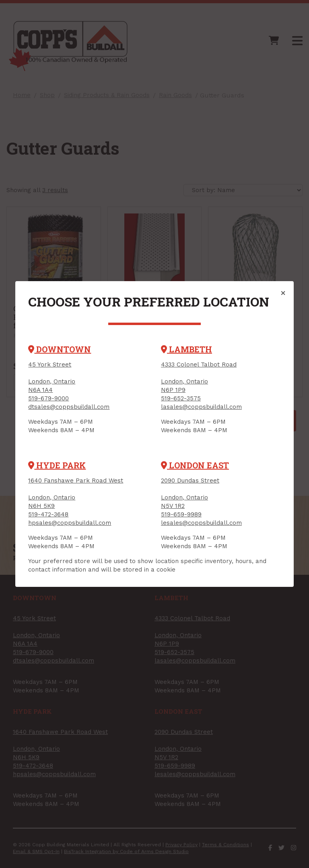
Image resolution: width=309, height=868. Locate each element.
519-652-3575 (181, 398)
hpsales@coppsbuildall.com (70, 523)
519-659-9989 (181, 514)
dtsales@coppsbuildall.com (69, 407)
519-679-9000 (48, 398)
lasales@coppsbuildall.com (201, 407)
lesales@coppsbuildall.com (201, 523)
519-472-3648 (48, 514)
